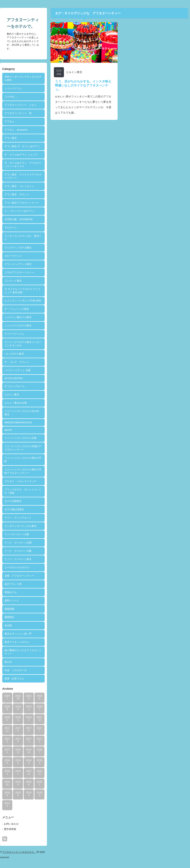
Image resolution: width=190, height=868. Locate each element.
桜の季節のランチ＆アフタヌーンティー (23, 652)
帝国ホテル (11, 592)
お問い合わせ (11, 824)
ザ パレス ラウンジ (17, 362)
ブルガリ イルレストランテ (20, 481)
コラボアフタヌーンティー (19, 272)
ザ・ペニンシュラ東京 (17, 309)
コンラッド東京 (13, 281)
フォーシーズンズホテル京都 (20, 438)
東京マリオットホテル (17, 642)
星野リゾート (12, 601)
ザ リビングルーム (15, 386)
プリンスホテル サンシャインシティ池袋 (23, 491)
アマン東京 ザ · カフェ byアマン (22, 146)
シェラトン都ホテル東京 (18, 317)
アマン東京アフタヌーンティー (22, 203)
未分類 (8, 625)
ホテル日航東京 (13, 501)
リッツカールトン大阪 (17, 534)
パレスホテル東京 (14, 354)
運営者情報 (10, 829)
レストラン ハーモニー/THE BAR (23, 301)
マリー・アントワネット (18, 518)
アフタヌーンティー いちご (20, 105)
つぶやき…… (12, 97)
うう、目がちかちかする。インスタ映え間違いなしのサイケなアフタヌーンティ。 (83, 85)
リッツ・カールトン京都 (18, 543)
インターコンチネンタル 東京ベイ (23, 238)
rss (5, 839)
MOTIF (8, 430)
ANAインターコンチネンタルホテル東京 (23, 78)
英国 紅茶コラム (14, 678)
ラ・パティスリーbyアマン (19, 211)
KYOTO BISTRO (14, 378)
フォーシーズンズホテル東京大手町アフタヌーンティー (23, 471)
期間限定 (9, 617)
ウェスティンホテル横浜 (18, 248)
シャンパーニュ (13, 88)
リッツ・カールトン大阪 (18, 551)
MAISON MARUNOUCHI (18, 422)
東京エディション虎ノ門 (18, 634)
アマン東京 (11, 138)
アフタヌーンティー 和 (18, 113)
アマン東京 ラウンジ (17, 194)
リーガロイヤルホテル (17, 567)
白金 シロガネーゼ (16, 670)
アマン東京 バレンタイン (19, 186)
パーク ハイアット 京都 (17, 370)
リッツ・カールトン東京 (18, 559)
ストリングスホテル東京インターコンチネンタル (23, 344)
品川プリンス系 (13, 584)
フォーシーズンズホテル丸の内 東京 (23, 413)
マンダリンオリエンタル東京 (20, 526)
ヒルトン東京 (12, 394)
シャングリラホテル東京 (18, 325)
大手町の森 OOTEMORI (19, 219)
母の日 (8, 662)
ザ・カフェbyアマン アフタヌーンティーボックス (23, 165)
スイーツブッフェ (14, 334)
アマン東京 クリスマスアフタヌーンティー (23, 176)
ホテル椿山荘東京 (14, 509)
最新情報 (9, 609)
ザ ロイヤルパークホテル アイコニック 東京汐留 (22, 291)
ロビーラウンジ (13, 256)
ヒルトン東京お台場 (16, 403)
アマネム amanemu (16, 130)
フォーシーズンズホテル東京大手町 (23, 460)
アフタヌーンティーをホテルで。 (19, 852)
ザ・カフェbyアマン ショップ (21, 155)
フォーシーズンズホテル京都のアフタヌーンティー (23, 448)
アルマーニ (11, 228)
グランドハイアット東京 (18, 264)
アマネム (9, 121)
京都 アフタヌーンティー (19, 576)
